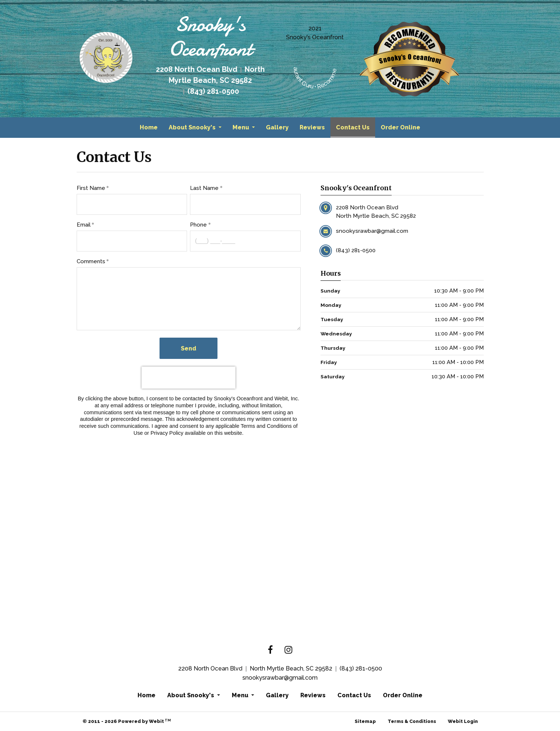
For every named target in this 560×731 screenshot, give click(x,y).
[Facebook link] (270, 650)
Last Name (204, 188)
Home (149, 127)
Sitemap (365, 721)
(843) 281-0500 (361, 668)
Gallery (277, 127)
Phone (198, 225)
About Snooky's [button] (193, 127)
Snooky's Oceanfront (315, 37)
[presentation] (189, 378)
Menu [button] (241, 127)
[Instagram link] (288, 650)
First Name (91, 188)
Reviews (312, 127)
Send (189, 348)
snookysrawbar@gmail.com (280, 678)
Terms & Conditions (412, 721)
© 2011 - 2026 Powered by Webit (127, 721)
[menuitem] (149, 128)
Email (84, 225)
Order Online (400, 127)
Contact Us (356, 125)
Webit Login (463, 721)
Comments (91, 261)
